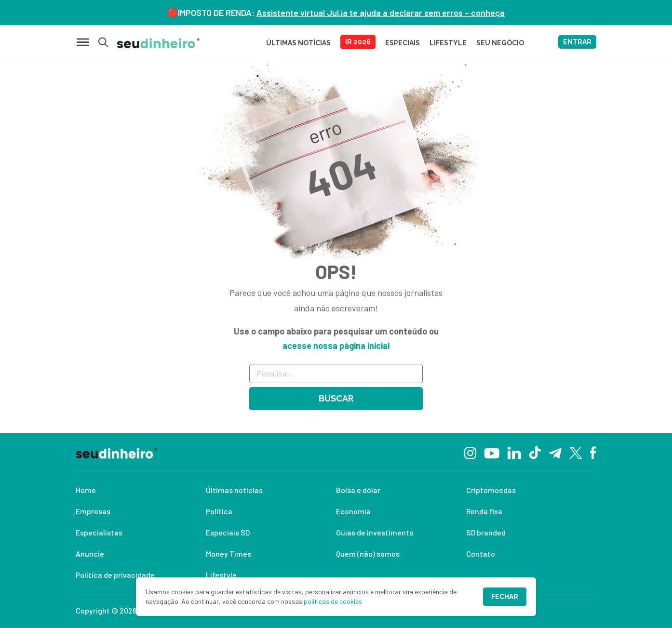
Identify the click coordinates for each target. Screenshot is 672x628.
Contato (481, 554)
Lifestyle (221, 575)
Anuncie (90, 554)
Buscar (336, 398)
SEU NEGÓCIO (500, 43)
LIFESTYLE (448, 43)
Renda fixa (484, 511)
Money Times (228, 554)
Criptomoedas (491, 490)
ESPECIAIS (403, 43)
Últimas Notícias (298, 43)
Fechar (505, 597)
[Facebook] (593, 452)
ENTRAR (577, 42)
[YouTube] (492, 452)
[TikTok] (535, 452)
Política (219, 511)
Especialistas (99, 532)
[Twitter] (576, 452)
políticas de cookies (333, 601)
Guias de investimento (375, 532)
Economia (353, 511)
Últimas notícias (234, 490)
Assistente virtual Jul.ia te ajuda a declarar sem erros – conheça (381, 13)
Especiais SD (228, 532)
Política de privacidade (115, 575)
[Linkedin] (514, 452)
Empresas (93, 511)
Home (86, 490)
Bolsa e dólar (358, 490)
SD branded (486, 532)
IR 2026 (358, 42)
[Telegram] (555, 452)
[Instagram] (470, 452)
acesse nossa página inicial (336, 346)
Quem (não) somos (368, 554)
